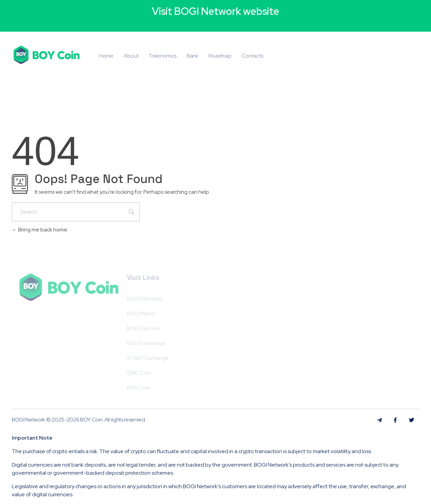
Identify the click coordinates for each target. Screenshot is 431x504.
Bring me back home (40, 230)
